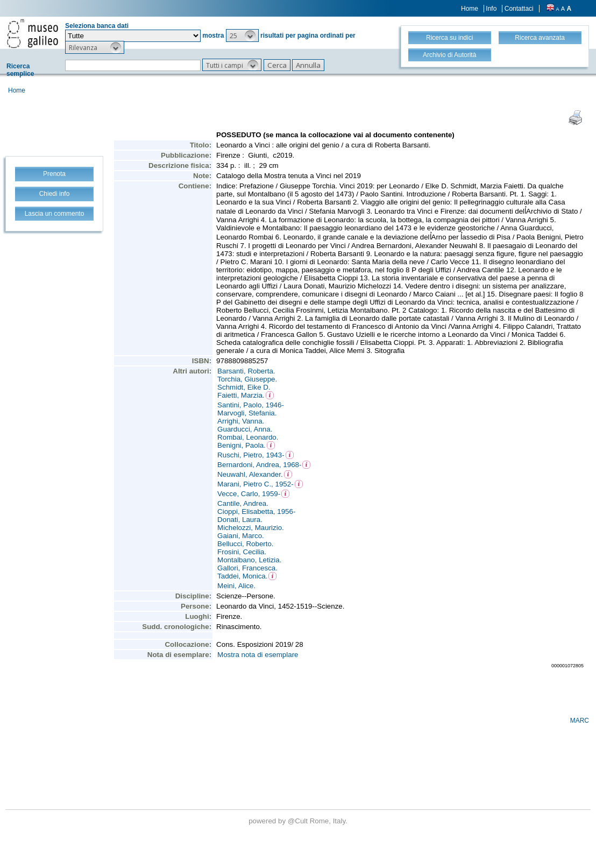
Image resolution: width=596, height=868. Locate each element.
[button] (242, 36)
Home (470, 9)
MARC (580, 721)
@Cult (299, 821)
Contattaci (519, 9)
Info (491, 9)
